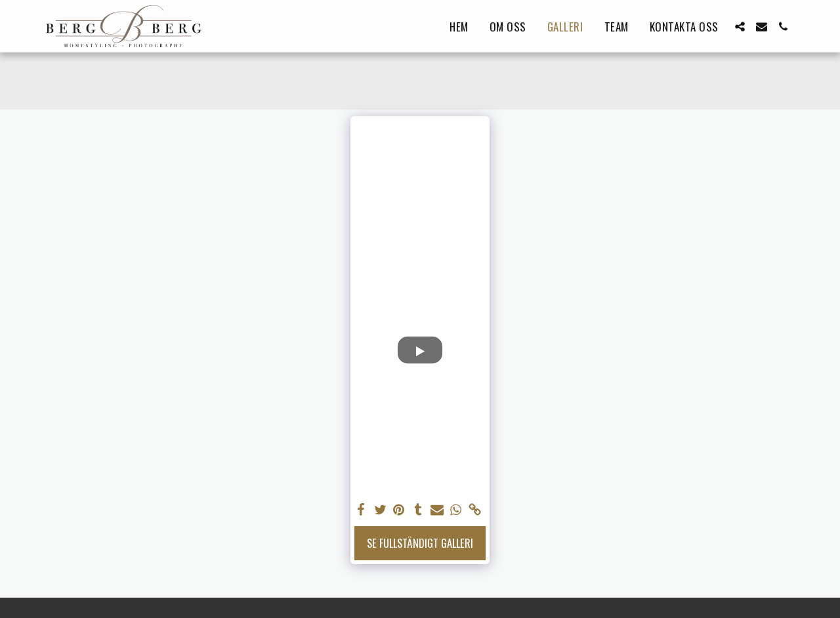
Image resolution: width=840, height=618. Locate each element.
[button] (740, 27)
